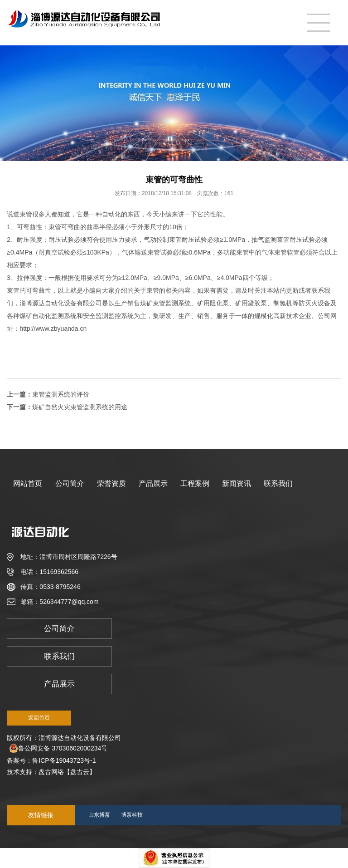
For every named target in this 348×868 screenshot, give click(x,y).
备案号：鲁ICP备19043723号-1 (53, 760)
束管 (26, 214)
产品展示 (153, 483)
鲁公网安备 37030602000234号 (58, 748)
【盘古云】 (80, 772)
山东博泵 (99, 815)
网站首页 (28, 483)
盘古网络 (51, 772)
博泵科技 (132, 815)
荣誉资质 (111, 483)
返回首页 (39, 718)
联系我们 (278, 483)
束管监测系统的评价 (61, 394)
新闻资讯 (237, 483)
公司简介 (70, 483)
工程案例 (195, 483)
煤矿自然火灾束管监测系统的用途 (80, 407)
